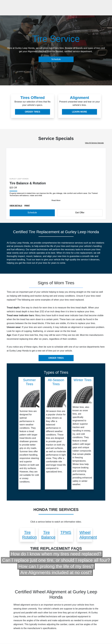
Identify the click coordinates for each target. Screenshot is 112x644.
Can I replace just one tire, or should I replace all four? (56, 560)
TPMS (66, 532)
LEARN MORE (79, 112)
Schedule (56, 59)
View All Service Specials (94, 143)
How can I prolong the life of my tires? (56, 566)
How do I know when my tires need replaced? (56, 554)
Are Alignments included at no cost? (56, 572)
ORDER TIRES (32, 112)
